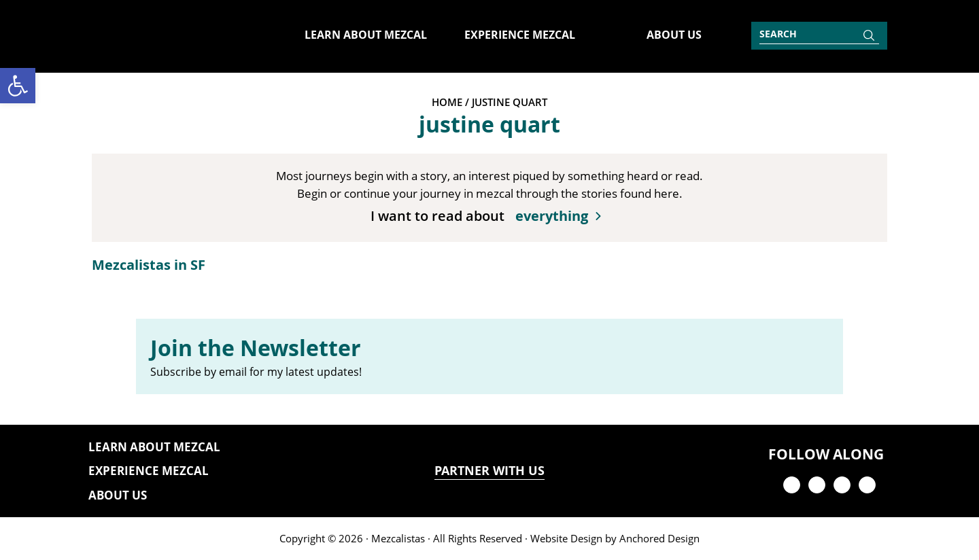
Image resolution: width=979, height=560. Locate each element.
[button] (18, 86)
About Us (118, 495)
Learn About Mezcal (154, 447)
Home (447, 102)
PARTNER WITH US (489, 471)
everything (552, 216)
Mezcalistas (398, 538)
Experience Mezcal (149, 471)
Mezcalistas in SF (149, 265)
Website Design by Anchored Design (615, 538)
